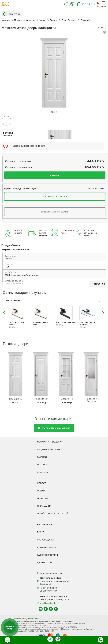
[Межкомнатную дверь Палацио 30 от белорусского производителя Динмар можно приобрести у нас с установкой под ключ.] (41, 374)
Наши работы (45, 524)
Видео (41, 532)
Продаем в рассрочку (49, 449)
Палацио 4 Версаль (91, 400)
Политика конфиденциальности (26, 619)
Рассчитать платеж (55, 196)
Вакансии (43, 457)
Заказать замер (10, 627)
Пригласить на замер (55, 212)
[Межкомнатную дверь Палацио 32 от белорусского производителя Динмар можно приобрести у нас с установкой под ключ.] (16, 374)
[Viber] (72, 5)
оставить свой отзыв (54, 428)
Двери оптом (45, 563)
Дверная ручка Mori (40, 323)
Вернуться (11, 14)
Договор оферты (47, 547)
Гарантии (43, 498)
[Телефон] (87, 4)
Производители (46, 540)
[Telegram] (65, 4)
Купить (55, 175)
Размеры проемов (48, 555)
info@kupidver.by (48, 603)
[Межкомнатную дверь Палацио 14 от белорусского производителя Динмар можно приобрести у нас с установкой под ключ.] (67, 374)
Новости (42, 483)
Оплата (41, 491)
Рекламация (44, 506)
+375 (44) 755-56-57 (51, 574)
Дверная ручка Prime (17, 323)
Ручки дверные (54, 301)
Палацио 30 (41, 399)
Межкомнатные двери (50, 442)
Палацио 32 (16, 399)
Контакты (43, 465)
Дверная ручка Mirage (87, 323)
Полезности (44, 472)
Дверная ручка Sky (66, 322)
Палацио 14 (66, 399)
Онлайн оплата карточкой (53, 514)
